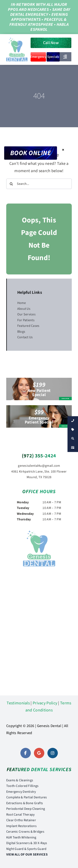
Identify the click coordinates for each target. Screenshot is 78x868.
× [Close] (63, 150)
